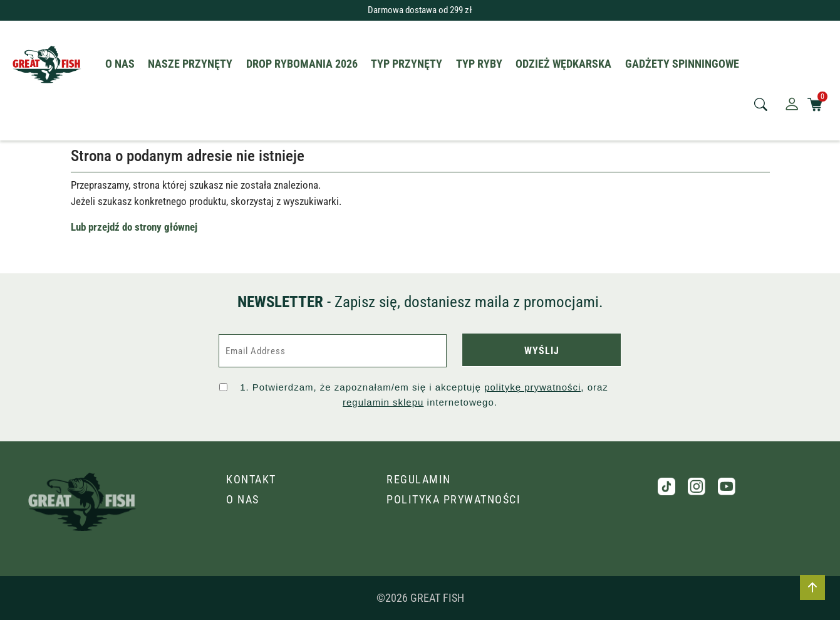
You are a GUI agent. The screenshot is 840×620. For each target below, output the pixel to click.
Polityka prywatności (454, 499)
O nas (243, 499)
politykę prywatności (532, 387)
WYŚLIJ (542, 351)
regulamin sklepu (383, 402)
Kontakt (251, 479)
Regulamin (419, 479)
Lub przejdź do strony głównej (134, 227)
